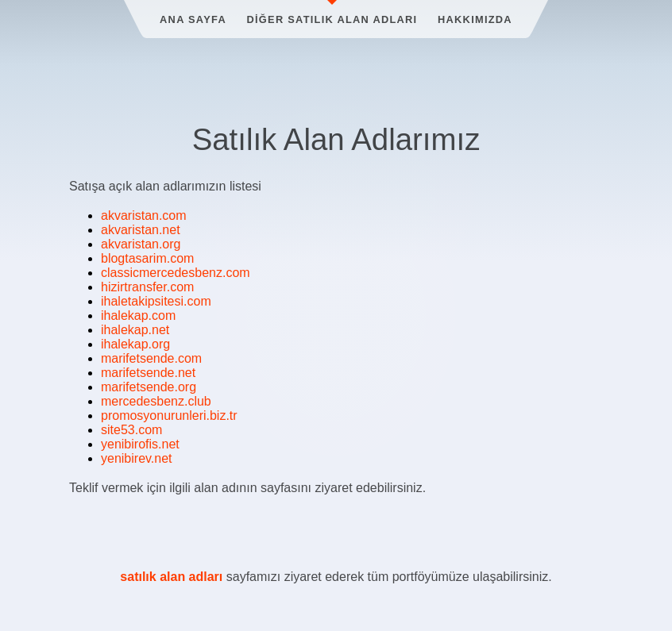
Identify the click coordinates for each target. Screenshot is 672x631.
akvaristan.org (141, 244)
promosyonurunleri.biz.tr (169, 416)
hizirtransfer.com (147, 287)
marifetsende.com (151, 358)
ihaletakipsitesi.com (156, 301)
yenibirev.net (137, 458)
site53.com (131, 430)
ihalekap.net (135, 330)
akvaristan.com (144, 215)
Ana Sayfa (193, 19)
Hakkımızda (475, 19)
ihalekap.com (138, 315)
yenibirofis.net (140, 444)
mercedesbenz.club (156, 401)
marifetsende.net (148, 373)
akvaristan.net (141, 230)
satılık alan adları (171, 577)
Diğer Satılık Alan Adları (332, 19)
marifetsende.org (149, 387)
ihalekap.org (135, 344)
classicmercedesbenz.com (176, 273)
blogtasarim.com (147, 258)
